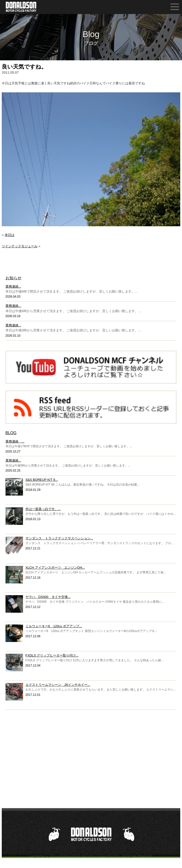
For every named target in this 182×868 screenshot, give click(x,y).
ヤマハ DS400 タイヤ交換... (48, 597)
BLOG (11, 433)
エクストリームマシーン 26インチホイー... (58, 685)
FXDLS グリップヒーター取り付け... (52, 655)
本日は (10, 235)
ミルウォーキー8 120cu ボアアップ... (54, 626)
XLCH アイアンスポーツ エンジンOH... (55, 568)
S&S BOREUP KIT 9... (42, 480)
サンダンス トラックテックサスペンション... (59, 538)
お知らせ (13, 278)
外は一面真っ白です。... (43, 509)
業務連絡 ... (15, 441)
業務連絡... (13, 286)
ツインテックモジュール (20, 246)
